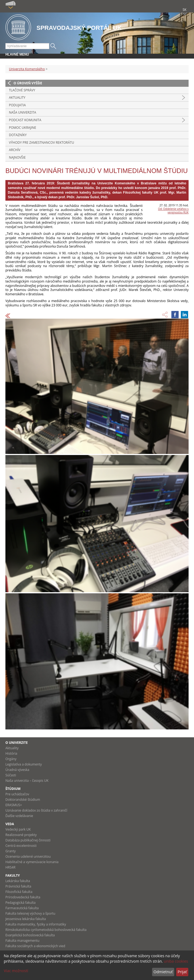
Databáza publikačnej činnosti (28, 840)
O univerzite (17, 743)
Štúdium (13, 789)
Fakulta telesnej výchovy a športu (30, 913)
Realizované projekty (21, 835)
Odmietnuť (163, 972)
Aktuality (17, 97)
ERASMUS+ (14, 805)
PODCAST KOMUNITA (25, 120)
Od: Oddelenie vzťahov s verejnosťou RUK (173, 211)
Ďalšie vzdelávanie (19, 816)
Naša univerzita (23, 112)
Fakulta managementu (22, 941)
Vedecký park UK (18, 829)
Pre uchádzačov (17, 794)
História (11, 753)
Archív (15, 150)
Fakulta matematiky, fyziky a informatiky (36, 924)
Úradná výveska (17, 770)
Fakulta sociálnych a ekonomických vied (35, 946)
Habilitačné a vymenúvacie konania (32, 862)
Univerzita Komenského (27, 69)
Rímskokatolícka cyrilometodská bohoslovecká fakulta (46, 930)
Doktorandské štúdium (23, 800)
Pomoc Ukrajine (23, 128)
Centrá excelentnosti (21, 846)
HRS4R (10, 867)
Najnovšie (17, 157)
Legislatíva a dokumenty (24, 764)
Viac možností (16, 971)
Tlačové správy (22, 90)
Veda (10, 824)
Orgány (11, 759)
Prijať (182, 972)
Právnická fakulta (18, 886)
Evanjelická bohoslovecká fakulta (30, 935)
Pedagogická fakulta (20, 903)
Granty (11, 851)
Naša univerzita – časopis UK (27, 781)
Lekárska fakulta (18, 881)
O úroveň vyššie (28, 83)
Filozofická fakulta (19, 892)
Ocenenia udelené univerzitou (28, 856)
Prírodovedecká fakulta (23, 897)
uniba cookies (176, 961)
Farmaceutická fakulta (22, 908)
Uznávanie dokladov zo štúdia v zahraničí (36, 810)
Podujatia (17, 105)
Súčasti (11, 775)
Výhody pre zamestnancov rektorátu (42, 142)
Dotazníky (18, 135)
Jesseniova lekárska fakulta (26, 919)
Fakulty (13, 875)
